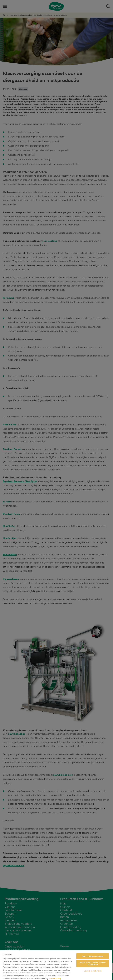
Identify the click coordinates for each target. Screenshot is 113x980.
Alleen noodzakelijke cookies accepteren (93, 964)
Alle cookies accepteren (93, 956)
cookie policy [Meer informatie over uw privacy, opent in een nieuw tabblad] (55, 978)
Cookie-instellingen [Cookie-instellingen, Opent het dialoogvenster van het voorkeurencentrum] (93, 971)
